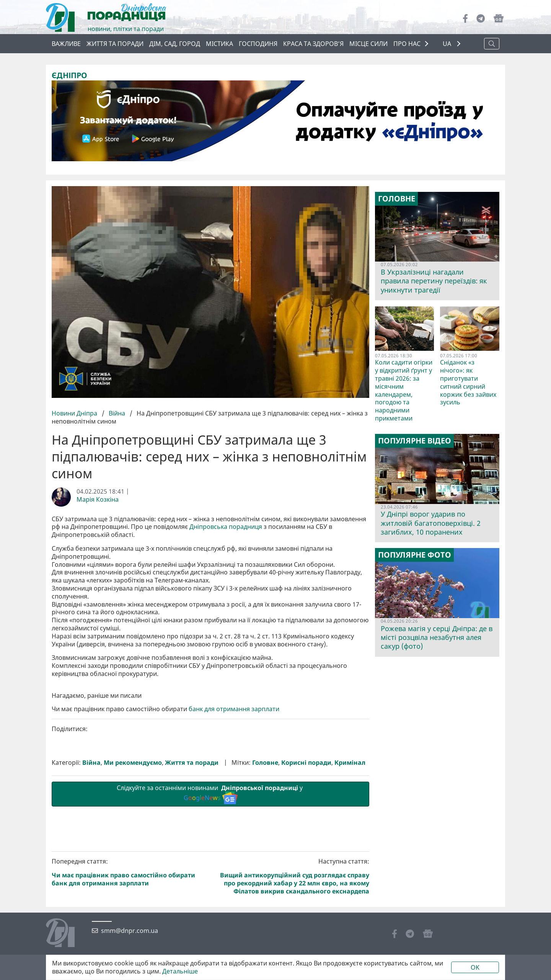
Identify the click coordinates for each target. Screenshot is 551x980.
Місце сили (368, 44)
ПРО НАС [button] (407, 44)
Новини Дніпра (75, 413)
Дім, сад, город (175, 44)
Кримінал (350, 892)
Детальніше (180, 971)
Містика (219, 44)
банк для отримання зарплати (234, 838)
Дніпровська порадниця (226, 527)
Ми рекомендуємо (133, 892)
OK (475, 967)
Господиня (258, 44)
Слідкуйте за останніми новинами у (210, 923)
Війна (117, 413)
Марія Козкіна (98, 500)
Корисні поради (306, 892)
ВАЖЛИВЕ (66, 44)
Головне (265, 892)
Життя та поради (115, 44)
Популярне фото (415, 555)
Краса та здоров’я (313, 44)
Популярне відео (415, 441)
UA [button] (448, 44)
